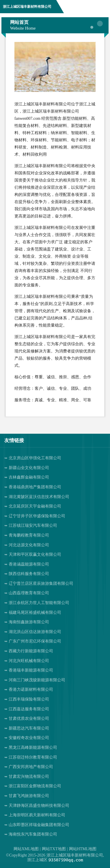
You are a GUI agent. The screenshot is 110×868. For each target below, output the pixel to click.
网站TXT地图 (54, 849)
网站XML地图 (26, 849)
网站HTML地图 (83, 849)
